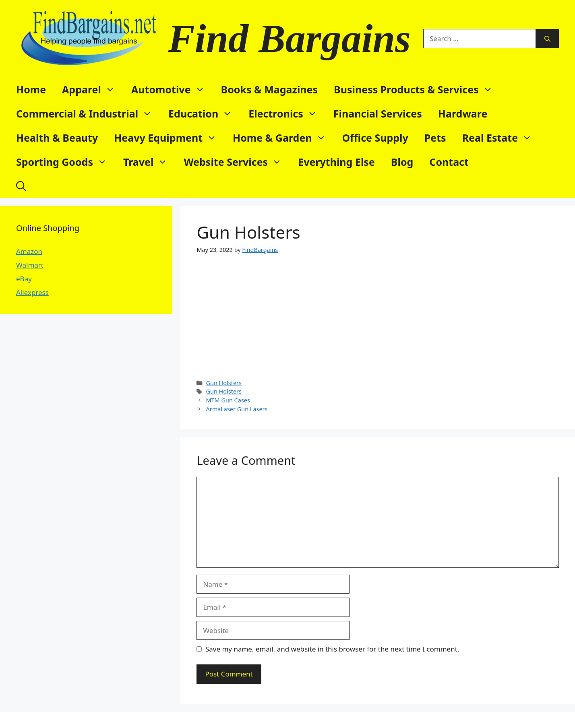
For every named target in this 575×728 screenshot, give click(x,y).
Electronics (287, 113)
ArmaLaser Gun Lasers (237, 409)
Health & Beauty (57, 138)
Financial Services (378, 113)
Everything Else (336, 162)
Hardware (463, 113)
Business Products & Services (417, 89)
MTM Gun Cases (228, 400)
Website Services (237, 162)
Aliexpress (32, 292)
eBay (24, 279)
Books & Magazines (270, 89)
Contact (449, 162)
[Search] (547, 39)
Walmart (30, 265)
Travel (149, 162)
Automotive (172, 89)
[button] (21, 186)
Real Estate (501, 138)
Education (204, 113)
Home (31, 89)
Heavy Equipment (169, 138)
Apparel (93, 89)
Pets (435, 138)
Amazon (29, 251)
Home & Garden (283, 138)
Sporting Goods (66, 162)
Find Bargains (289, 38)
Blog (402, 162)
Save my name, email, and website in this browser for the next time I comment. (332, 649)
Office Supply (375, 138)
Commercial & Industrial (88, 113)
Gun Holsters (223, 383)
